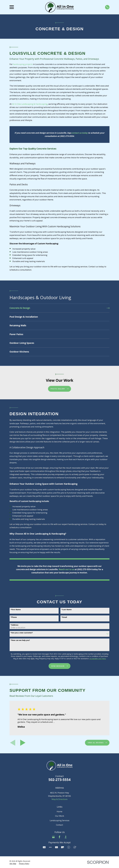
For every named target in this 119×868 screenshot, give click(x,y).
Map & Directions (60, 799)
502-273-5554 (59, 780)
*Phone (14, 617)
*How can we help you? (20, 640)
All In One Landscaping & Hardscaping (30, 104)
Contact (59, 825)
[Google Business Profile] (53, 837)
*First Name (16, 610)
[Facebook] (59, 837)
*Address (14, 625)
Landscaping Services (60, 820)
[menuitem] (59, 308)
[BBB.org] (66, 837)
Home (59, 811)
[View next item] (23, 743)
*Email (64, 617)
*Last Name (67, 610)
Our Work (60, 816)
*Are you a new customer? (22, 633)
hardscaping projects (23, 64)
